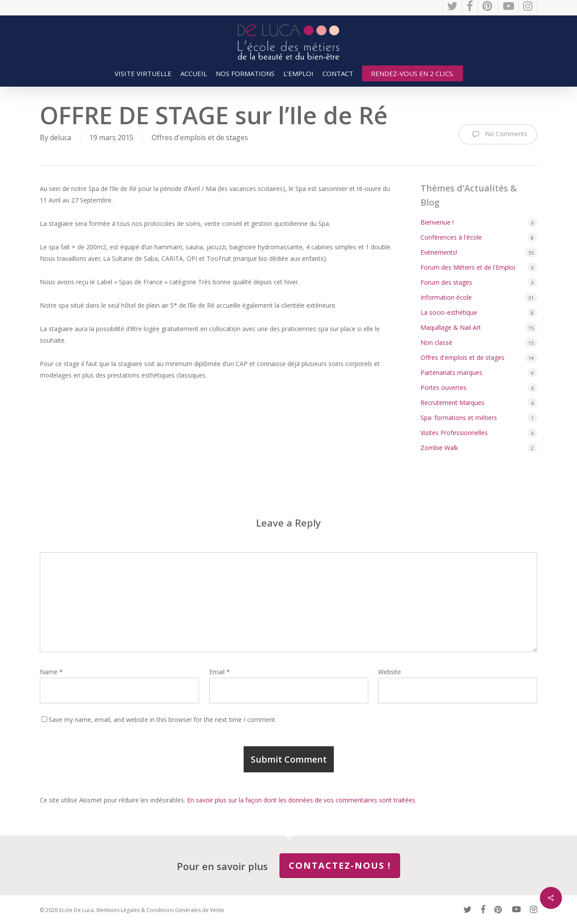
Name (51, 672)
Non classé (436, 342)
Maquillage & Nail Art (451, 327)
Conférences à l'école (451, 237)
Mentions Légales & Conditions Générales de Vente (160, 910)
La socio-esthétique (449, 312)
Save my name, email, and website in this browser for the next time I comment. (162, 720)
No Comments (498, 134)
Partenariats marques (451, 372)
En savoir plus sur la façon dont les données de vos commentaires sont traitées (301, 800)
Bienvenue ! (437, 222)
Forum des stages (446, 282)
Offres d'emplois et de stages (200, 137)
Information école (446, 297)
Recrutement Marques (453, 403)
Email (220, 672)
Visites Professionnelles (454, 433)
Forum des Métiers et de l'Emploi (468, 267)
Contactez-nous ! (340, 865)
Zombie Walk (439, 448)
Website (390, 672)
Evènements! (439, 252)
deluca (61, 137)
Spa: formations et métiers (459, 418)
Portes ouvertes (443, 388)
